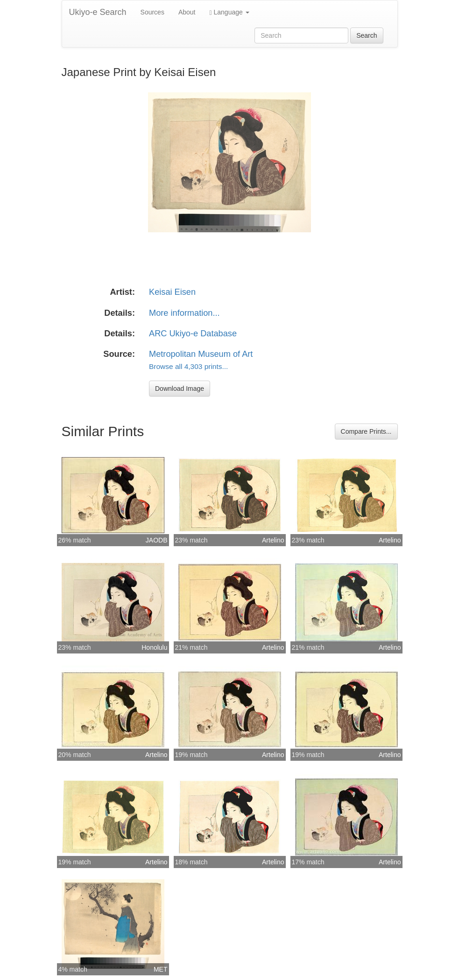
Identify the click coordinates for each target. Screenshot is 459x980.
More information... (184, 313)
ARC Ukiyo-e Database (193, 334)
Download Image (180, 389)
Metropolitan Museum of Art (201, 354)
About (187, 12)
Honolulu (154, 647)
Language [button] (229, 12)
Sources (152, 12)
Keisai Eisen (172, 292)
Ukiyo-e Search (98, 12)
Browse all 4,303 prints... (188, 366)
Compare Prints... (366, 431)
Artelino (273, 540)
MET (161, 969)
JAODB (157, 540)
